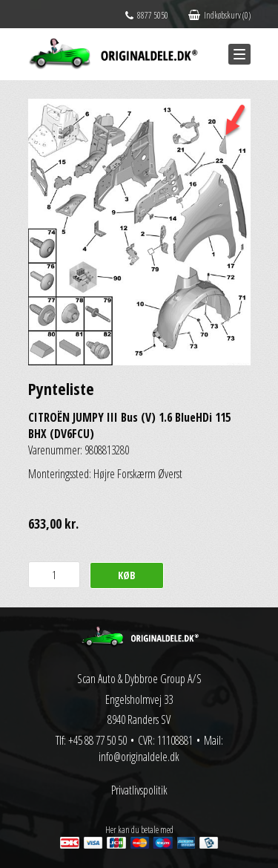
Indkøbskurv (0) (219, 15)
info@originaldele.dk (139, 757)
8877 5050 (147, 15)
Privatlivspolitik (139, 790)
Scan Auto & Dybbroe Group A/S (139, 679)
